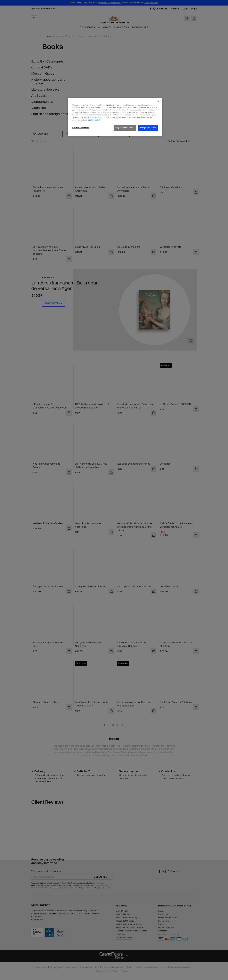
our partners (109, 105)
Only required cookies (125, 128)
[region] (115, 117)
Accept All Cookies (148, 128)
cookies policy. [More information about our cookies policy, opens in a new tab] (94, 120)
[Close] (158, 101)
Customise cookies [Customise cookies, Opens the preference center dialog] (81, 128)
